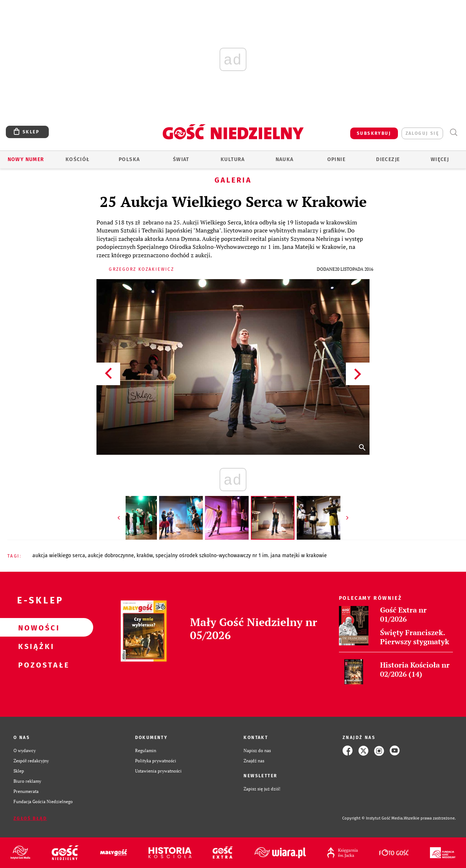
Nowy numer (26, 159)
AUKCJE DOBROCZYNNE (111, 556)
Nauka (285, 159)
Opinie (336, 159)
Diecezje (388, 159)
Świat (181, 159)
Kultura (233, 159)
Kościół (78, 159)
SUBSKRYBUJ (374, 133)
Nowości (35, 627)
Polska (129, 159)
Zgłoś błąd (30, 818)
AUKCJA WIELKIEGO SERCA (59, 556)
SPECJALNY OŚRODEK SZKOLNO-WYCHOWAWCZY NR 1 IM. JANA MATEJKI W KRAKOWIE (241, 556)
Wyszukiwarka (453, 132)
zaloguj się (422, 133)
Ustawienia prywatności (158, 771)
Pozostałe (35, 665)
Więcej (440, 159)
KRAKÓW (145, 556)
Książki (35, 646)
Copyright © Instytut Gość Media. (373, 818)
